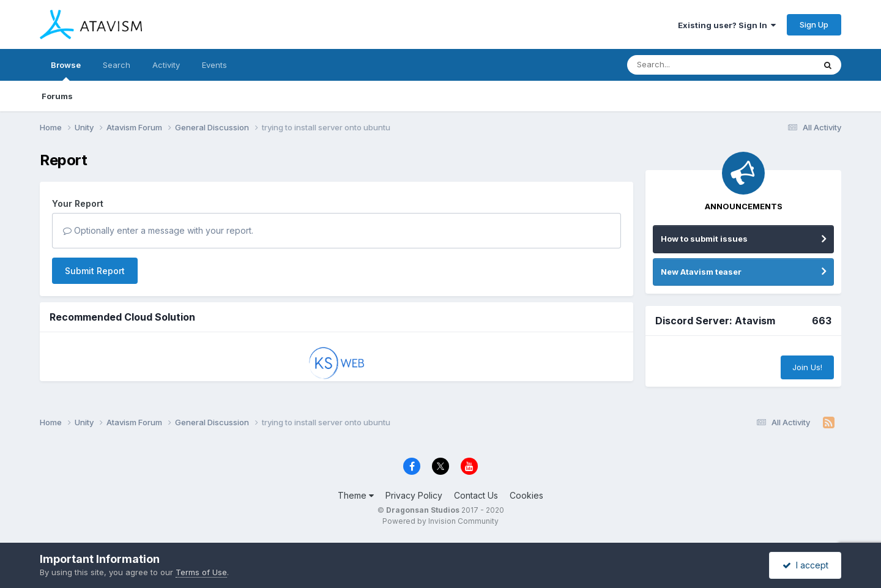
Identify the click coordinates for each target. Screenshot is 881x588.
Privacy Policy (414, 495)
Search (117, 65)
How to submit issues (704, 239)
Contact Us (476, 495)
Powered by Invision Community (441, 521)
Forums (57, 96)
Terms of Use (201, 572)
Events (214, 65)
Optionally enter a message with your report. (158, 230)
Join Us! (807, 367)
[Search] (687, 65)
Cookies (526, 495)
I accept (805, 565)
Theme (356, 495)
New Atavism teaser (701, 272)
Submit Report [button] (95, 271)
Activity (166, 65)
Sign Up (814, 24)
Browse (66, 70)
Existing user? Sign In (727, 25)
